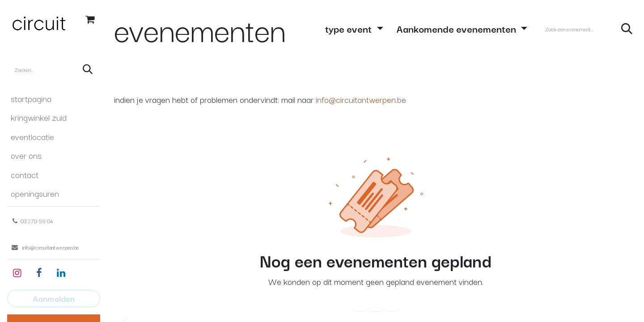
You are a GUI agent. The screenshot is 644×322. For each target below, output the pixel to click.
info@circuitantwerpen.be (361, 99)
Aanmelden (54, 298)
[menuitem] (54, 98)
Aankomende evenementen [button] (458, 28)
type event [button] (350, 28)
